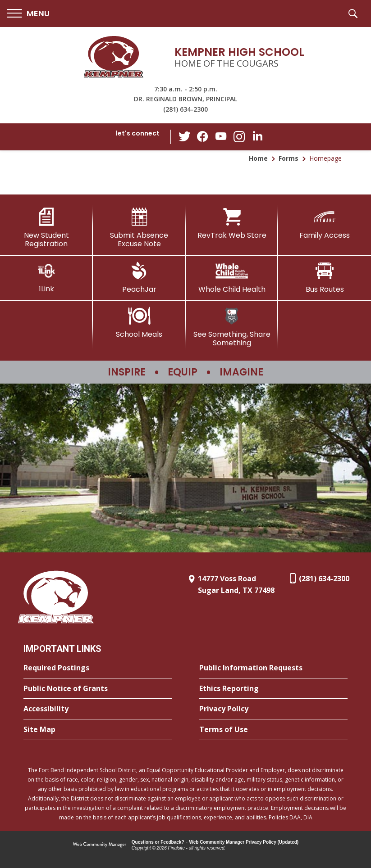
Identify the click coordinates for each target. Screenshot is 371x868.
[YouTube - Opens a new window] (221, 137)
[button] (28, 14)
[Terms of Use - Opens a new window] (273, 730)
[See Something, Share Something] (232, 327)
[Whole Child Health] (232, 278)
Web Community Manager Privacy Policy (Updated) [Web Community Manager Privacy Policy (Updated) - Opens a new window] (244, 842)
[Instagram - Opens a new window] (239, 137)
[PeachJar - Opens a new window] (139, 278)
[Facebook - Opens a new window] (203, 137)
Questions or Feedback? (158, 842)
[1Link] (46, 278)
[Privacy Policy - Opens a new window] (273, 709)
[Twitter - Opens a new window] (185, 136)
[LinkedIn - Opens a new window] (257, 136)
